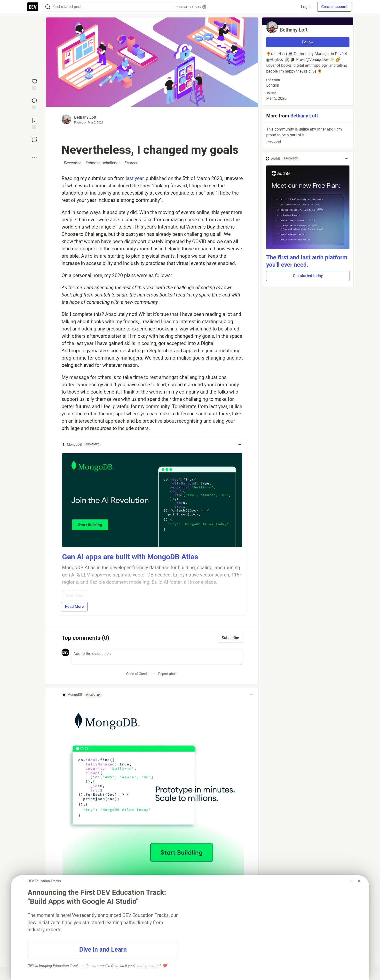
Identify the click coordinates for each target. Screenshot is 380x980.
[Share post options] (34, 157)
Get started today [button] (308, 276)
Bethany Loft (85, 117)
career (131, 163)
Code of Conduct (139, 674)
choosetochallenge (103, 163)
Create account (334, 7)
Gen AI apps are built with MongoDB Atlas (130, 557)
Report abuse (168, 674)
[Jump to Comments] (34, 103)
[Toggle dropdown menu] (239, 445)
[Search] (48, 7)
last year (135, 178)
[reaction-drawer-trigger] (34, 84)
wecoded (72, 163)
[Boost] (34, 140)
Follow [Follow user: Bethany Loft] (308, 42)
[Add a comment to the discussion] (157, 657)
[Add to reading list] (34, 123)
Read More (74, 606)
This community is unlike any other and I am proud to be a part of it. (307, 136)
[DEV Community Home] (33, 7)
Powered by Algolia (190, 7)
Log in (306, 7)
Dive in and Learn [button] (103, 949)
